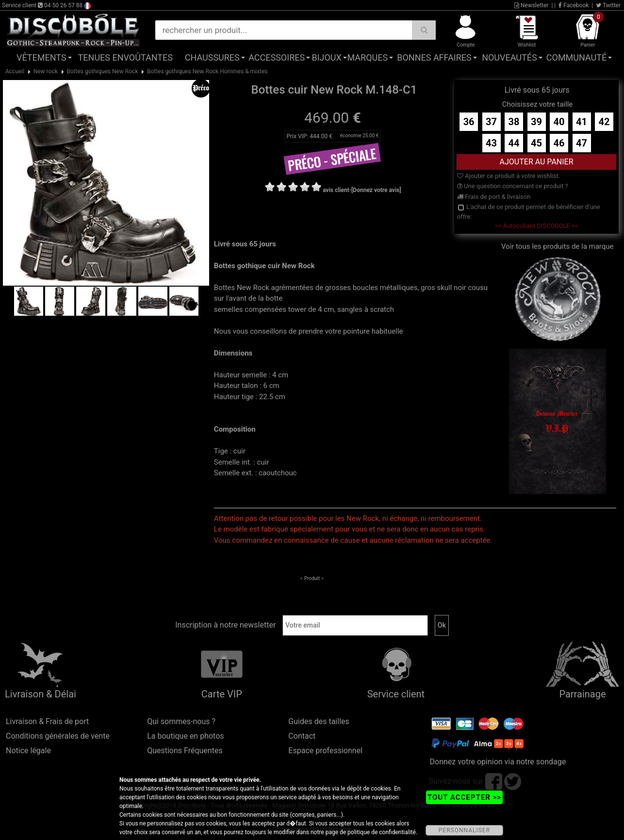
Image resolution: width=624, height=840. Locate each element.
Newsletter (532, 5)
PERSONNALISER (464, 830)
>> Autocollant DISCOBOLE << (536, 226)
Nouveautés (509, 57)
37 (491, 122)
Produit (312, 578)
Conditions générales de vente (58, 736)
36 (469, 122)
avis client (336, 190)
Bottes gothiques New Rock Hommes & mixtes (207, 71)
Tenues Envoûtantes (125, 57)
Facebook (574, 5)
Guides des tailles (319, 721)
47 (582, 143)
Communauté (576, 57)
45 (536, 143)
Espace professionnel (325, 751)
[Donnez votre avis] (376, 190)
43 (491, 143)
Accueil (15, 71)
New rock (46, 71)
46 (559, 143)
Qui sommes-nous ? (181, 721)
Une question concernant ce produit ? (513, 186)
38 (514, 122)
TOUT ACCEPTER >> (464, 797)
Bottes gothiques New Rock (102, 71)
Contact (302, 736)
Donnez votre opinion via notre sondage (498, 762)
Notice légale (28, 751)
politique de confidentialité (382, 832)
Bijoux (326, 57)
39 (536, 122)
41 (582, 122)
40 (559, 122)
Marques (367, 57)
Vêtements (41, 57)
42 (604, 122)
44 (514, 143)
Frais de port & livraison (494, 197)
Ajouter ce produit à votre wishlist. (509, 176)
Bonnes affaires (434, 57)
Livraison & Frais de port (47, 721)
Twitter (608, 5)
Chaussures (212, 57)
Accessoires (277, 57)
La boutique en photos (185, 736)
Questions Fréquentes (185, 751)
